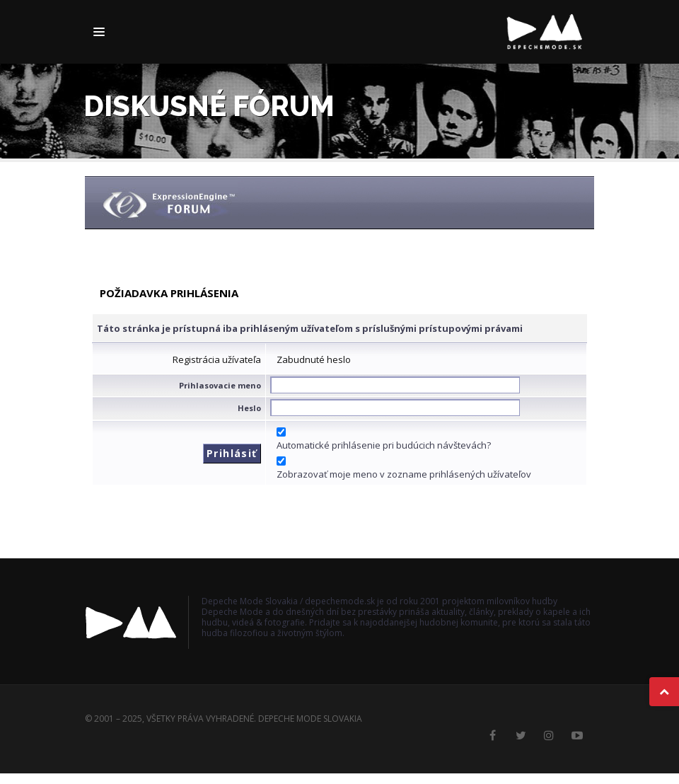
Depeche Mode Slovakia (310, 719)
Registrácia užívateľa (217, 359)
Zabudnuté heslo (314, 359)
